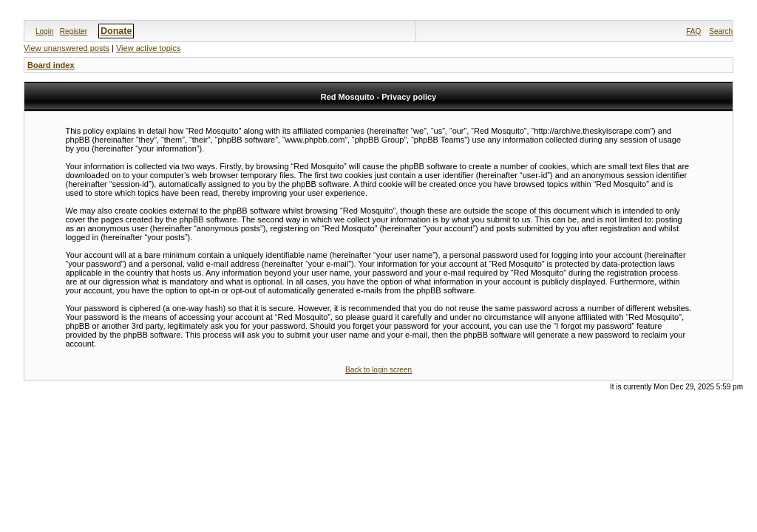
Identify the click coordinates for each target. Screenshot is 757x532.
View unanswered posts (67, 48)
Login (44, 31)
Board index (51, 65)
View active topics (148, 48)
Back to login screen (378, 370)
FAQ (693, 31)
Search (721, 31)
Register (74, 31)
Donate (116, 31)
